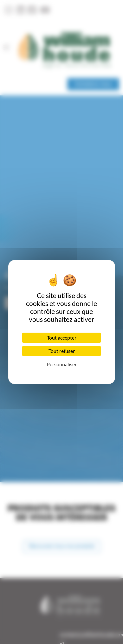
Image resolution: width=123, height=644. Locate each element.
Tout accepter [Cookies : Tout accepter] (62, 338)
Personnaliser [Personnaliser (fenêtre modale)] (62, 364)
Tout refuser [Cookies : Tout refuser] (62, 351)
